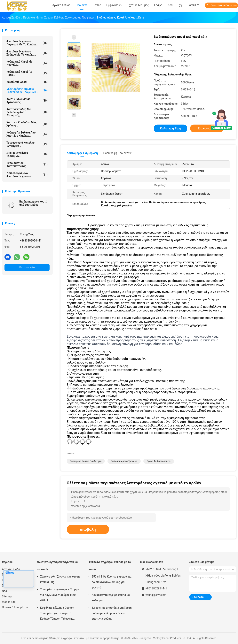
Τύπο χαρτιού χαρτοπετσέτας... (27, 165)
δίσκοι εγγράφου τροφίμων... (27, 154)
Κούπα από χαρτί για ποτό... (27, 73)
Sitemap (7, 596)
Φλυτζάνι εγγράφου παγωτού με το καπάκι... (27, 43)
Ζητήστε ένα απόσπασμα (221, 5)
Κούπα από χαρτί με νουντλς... (27, 63)
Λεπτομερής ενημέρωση (82, 153)
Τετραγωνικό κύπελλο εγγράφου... (27, 144)
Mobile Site (9, 602)
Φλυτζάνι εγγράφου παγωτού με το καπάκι (57, 566)
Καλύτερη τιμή (171, 128)
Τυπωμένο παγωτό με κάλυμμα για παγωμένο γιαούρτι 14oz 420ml (60, 595)
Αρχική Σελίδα (11, 569)
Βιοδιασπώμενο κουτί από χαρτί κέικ (33, 203)
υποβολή (88, 529)
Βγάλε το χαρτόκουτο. (159, 461)
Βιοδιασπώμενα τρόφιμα (124, 461)
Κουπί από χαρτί (27, 82)
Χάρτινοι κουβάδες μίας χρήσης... (27, 124)
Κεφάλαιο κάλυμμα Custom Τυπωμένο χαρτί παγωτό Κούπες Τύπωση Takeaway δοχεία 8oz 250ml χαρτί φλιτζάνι (57, 614)
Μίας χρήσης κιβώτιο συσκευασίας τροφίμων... (27, 90)
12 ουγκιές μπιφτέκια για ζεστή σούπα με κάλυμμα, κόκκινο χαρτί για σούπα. (112, 613)
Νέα (4, 591)
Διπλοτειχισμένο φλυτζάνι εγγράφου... (27, 175)
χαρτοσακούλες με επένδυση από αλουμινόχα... (27, 112)
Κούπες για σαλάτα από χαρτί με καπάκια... (27, 134)
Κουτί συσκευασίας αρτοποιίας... (27, 101)
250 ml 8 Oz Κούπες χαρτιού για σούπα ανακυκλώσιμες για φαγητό (111, 582)
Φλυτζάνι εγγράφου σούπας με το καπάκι (110, 566)
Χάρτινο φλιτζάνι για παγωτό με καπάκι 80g (60, 579)
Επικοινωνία (27, 267)
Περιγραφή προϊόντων (117, 153)
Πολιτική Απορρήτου (15, 607)
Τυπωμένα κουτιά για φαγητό (86, 461)
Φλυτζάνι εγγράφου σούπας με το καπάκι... (27, 53)
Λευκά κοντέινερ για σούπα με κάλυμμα (111, 598)
